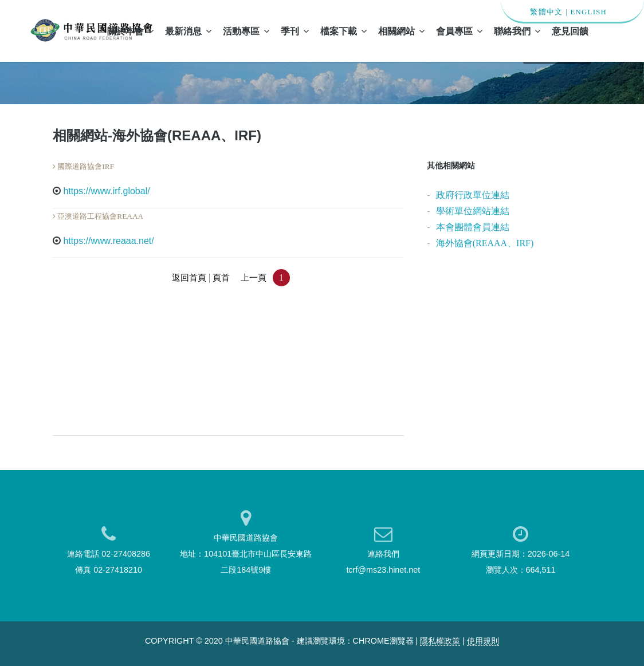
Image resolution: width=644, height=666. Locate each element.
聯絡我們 (517, 31)
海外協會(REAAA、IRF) (485, 243)
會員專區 (459, 31)
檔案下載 (343, 31)
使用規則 (483, 641)
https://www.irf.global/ (106, 191)
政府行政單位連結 (473, 195)
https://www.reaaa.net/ (108, 241)
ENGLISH (588, 12)
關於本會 (130, 31)
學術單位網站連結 (473, 211)
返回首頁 (189, 278)
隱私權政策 (440, 641)
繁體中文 (546, 12)
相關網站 (401, 31)
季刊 (295, 31)
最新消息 (188, 31)
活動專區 (246, 31)
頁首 (221, 278)
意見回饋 (570, 31)
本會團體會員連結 (473, 227)
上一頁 (254, 278)
